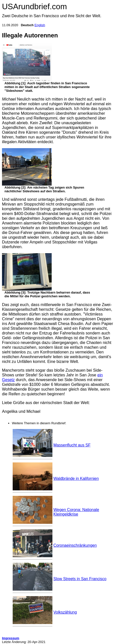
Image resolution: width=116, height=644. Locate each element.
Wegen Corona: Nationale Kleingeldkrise (76, 512)
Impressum (11, 638)
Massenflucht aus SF (72, 445)
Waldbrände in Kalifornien (76, 479)
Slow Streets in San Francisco (80, 579)
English (40, 25)
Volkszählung (65, 612)
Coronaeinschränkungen (75, 545)
